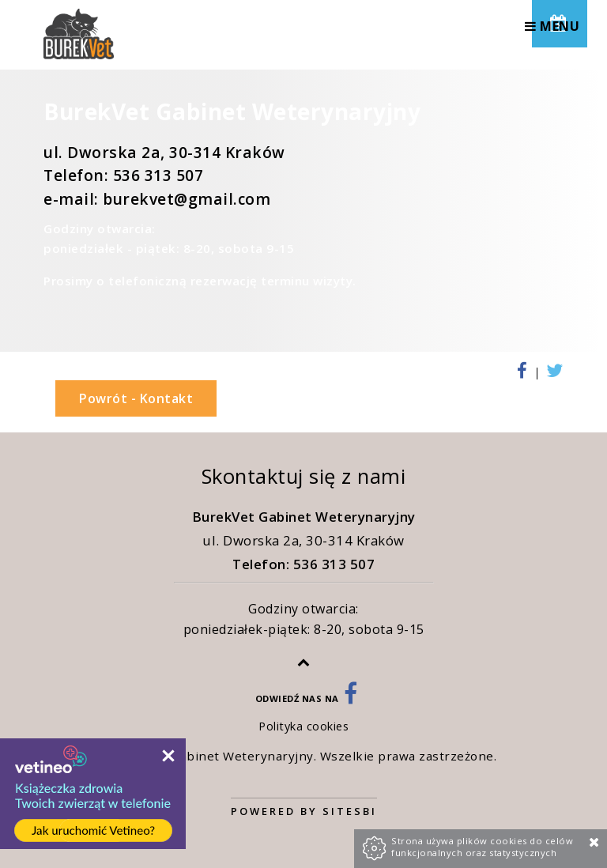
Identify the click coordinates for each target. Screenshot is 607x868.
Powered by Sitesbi (304, 811)
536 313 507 (158, 175)
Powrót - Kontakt (136, 398)
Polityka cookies (303, 726)
